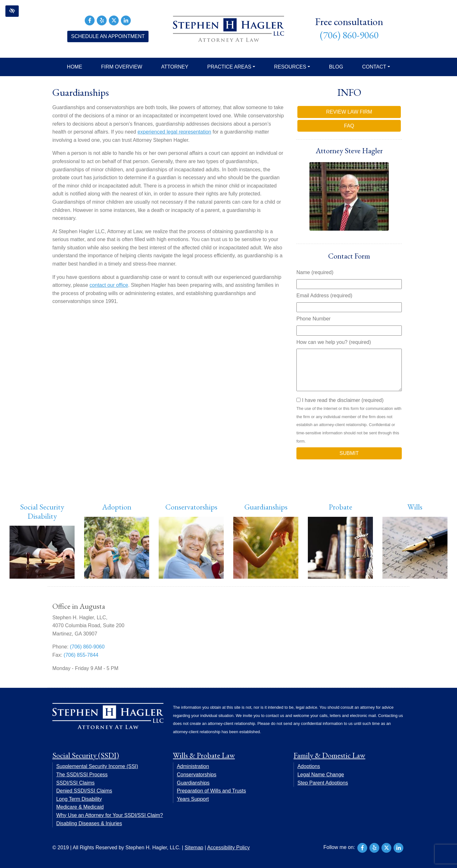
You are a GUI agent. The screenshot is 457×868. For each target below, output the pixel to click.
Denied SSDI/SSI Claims (84, 791)
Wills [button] (415, 507)
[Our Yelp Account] (102, 20)
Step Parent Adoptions (323, 783)
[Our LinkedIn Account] (126, 20)
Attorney (175, 67)
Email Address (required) (324, 296)
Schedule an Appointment (108, 36)
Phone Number (314, 319)
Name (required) (315, 272)
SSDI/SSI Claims (75, 783)
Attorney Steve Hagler (349, 151)
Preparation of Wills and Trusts (211, 791)
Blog (336, 67)
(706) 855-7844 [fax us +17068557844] (81, 655)
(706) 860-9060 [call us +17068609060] (349, 35)
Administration (193, 766)
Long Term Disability (79, 799)
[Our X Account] (114, 20)
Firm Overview (122, 67)
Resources (292, 67)
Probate (341, 507)
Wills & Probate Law (204, 755)
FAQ (349, 126)
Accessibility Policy (228, 848)
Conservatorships (191, 507)
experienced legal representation (174, 132)
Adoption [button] (117, 507)
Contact (376, 67)
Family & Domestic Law (329, 755)
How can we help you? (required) (334, 342)
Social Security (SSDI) (86, 755)
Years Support (193, 799)
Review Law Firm (349, 112)
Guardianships (266, 507)
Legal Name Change (321, 775)
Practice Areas (231, 67)
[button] (12, 11)
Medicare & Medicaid (80, 807)
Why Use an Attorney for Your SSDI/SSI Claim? (109, 815)
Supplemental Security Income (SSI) (97, 766)
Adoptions (309, 766)
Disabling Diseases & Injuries (89, 823)
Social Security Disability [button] (42, 511)
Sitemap (194, 848)
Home (75, 67)
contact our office (109, 285)
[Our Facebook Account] (90, 20)
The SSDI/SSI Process (82, 775)
